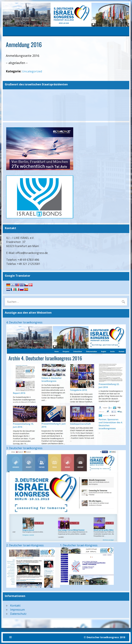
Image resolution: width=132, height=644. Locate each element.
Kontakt (15, 606)
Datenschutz (18, 614)
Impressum (17, 610)
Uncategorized (32, 71)
